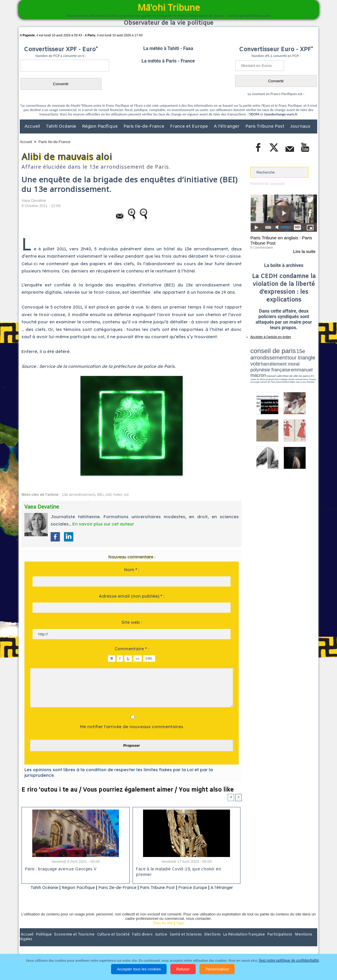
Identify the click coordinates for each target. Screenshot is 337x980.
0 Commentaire (261, 247)
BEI (100, 495)
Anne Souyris (302, 367)
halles (276, 369)
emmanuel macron (266, 364)
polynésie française (298, 359)
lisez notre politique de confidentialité (289, 960)
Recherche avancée (267, 184)
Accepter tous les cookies (139, 969)
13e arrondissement (78, 495)
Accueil (33, 126)
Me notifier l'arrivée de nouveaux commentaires (132, 727)
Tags (180, 930)
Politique (43, 942)
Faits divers (139, 942)
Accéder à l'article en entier (270, 336)
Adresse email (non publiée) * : (132, 596)
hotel (117, 495)
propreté (270, 367)
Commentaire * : (132, 649)
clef (108, 495)
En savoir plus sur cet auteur (103, 524)
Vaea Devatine (34, 201)
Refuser (183, 969)
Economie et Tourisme (73, 942)
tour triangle (291, 355)
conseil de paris (269, 349)
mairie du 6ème (261, 367)
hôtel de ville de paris (305, 364)
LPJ (252, 367)
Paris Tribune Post (265, 126)
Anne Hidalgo (279, 367)
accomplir (312, 367)
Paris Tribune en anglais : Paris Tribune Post (281, 240)
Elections (207, 942)
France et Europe (190, 126)
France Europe (210, 888)
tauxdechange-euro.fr (281, 114)
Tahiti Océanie (62, 126)
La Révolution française (238, 942)
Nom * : (132, 570)
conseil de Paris (256, 369)
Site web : (132, 622)
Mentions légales (301, 942)
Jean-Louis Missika (287, 369)
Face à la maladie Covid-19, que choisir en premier (186, 870)
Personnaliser (217, 969)
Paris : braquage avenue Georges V (60, 870)
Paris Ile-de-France (145, 126)
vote (307, 355)
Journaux (300, 126)
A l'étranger (227, 126)
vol (126, 495)
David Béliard (268, 369)
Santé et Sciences (181, 942)
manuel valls (288, 364)
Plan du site (163, 930)
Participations (272, 942)
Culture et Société (111, 942)
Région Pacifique (100, 126)
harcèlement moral (266, 359)
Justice (157, 942)
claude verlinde (291, 367)
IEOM (255, 114)
